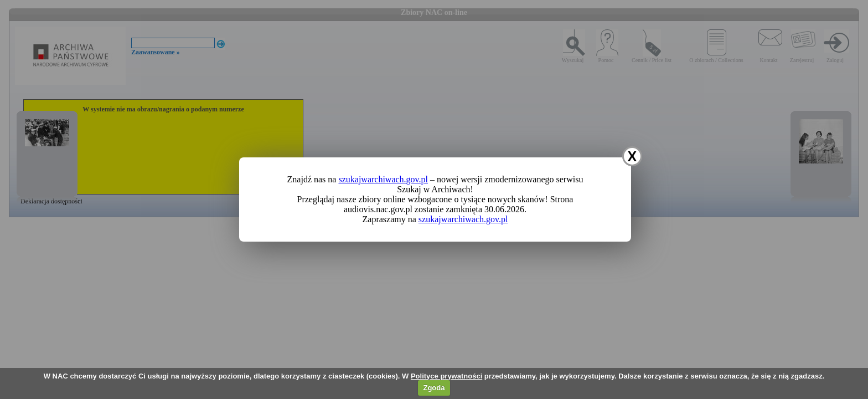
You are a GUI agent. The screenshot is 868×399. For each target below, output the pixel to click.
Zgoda (434, 388)
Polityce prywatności (446, 376)
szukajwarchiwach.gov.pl (383, 179)
